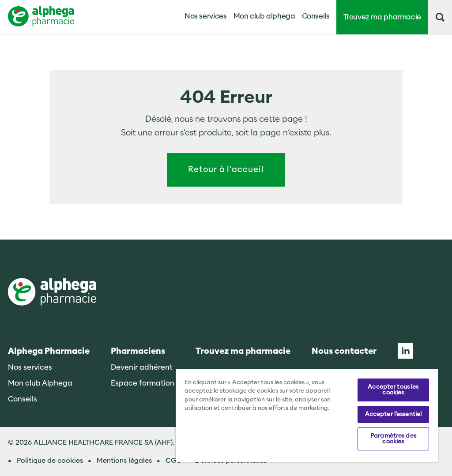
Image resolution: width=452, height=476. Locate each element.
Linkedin (405, 351)
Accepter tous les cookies (393, 390)
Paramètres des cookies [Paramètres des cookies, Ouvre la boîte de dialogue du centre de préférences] (393, 439)
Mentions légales (124, 461)
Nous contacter (344, 351)
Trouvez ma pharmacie (382, 17)
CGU (173, 461)
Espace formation (143, 383)
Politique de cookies (50, 461)
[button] (440, 17)
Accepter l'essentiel (394, 414)
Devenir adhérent (142, 367)
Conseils (316, 16)
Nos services (30, 367)
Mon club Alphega (40, 383)
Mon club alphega (264, 16)
